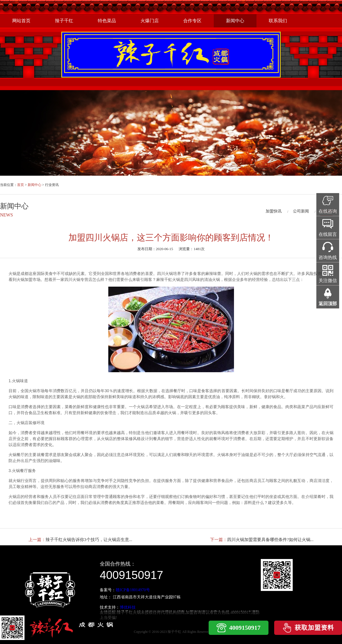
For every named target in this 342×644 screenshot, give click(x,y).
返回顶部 (328, 304)
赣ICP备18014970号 (133, 590)
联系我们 (278, 21)
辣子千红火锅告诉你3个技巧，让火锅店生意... (89, 540)
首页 (21, 185)
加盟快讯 (274, 211)
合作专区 (192, 21)
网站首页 (21, 21)
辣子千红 (64, 21)
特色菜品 (107, 21)
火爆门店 (150, 21)
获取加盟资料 (314, 628)
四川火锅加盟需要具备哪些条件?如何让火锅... (270, 540)
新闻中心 (235, 21)
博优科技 (128, 607)
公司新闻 (301, 211)
